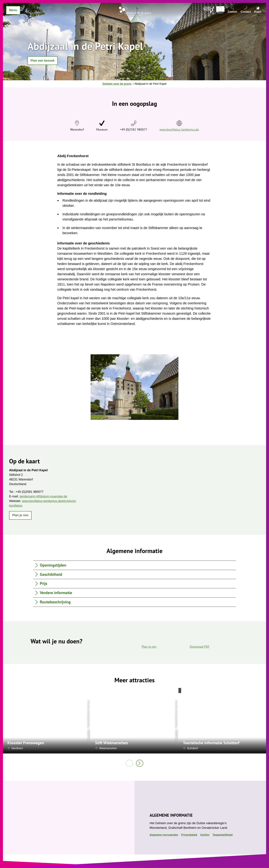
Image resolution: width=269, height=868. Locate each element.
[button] (43, 61)
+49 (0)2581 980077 (134, 129)
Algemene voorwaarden (164, 835)
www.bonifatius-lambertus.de (179, 129)
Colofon (205, 835)
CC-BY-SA (88, 734)
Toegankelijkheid (223, 835)
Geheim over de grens (117, 84)
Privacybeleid (189, 835)
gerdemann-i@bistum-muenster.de (43, 496)
